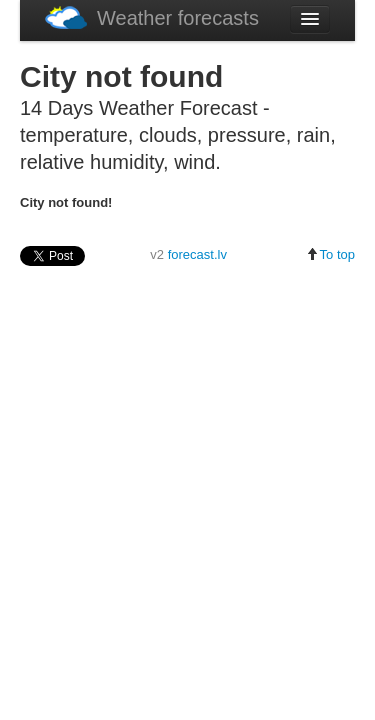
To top (330, 254)
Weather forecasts (152, 17)
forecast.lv (197, 254)
